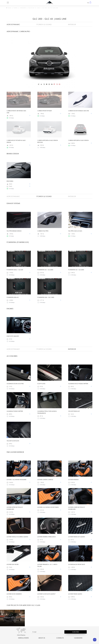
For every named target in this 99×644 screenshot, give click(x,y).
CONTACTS (60, 638)
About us (42, 638)
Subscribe (76, 632)
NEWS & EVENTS (23, 638)
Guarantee (78, 638)
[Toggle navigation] (8, 3)
